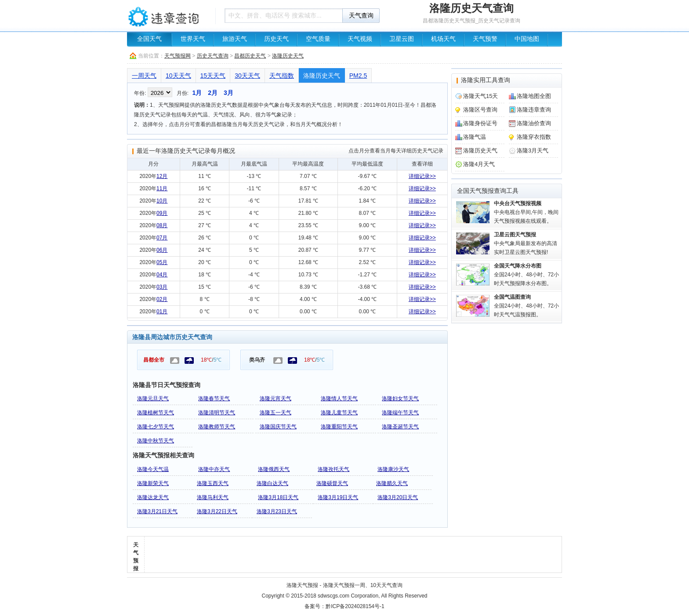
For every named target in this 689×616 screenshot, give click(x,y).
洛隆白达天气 (272, 483)
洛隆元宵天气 (276, 399)
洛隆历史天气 (288, 56)
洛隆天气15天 (480, 96)
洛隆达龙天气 (153, 497)
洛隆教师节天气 (217, 427)
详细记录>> (422, 176)
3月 (228, 93)
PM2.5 (358, 76)
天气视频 (360, 39)
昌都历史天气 (250, 56)
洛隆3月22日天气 (217, 511)
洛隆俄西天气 (274, 469)
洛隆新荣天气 (153, 483)
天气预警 (485, 39)
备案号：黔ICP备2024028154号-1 (344, 606)
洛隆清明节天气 (217, 413)
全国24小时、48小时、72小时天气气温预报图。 (526, 306)
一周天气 (144, 76)
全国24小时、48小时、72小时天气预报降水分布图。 (526, 275)
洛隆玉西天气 (213, 483)
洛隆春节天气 (214, 399)
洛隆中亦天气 (214, 469)
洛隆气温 (475, 137)
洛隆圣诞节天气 (400, 427)
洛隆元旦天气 (153, 399)
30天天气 (247, 76)
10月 (162, 201)
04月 (162, 275)
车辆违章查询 (169, 15)
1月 (197, 93)
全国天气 (149, 39)
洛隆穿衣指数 (534, 137)
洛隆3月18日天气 (278, 497)
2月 (213, 93)
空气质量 (318, 39)
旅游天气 (235, 39)
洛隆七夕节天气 (156, 427)
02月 (162, 299)
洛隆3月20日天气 (398, 497)
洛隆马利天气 (213, 497)
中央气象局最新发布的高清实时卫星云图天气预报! (526, 243)
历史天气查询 (213, 56)
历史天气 (276, 39)
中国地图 (527, 39)
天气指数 (282, 76)
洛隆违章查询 (534, 110)
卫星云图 (402, 39)
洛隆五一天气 (276, 413)
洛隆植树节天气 (156, 413)
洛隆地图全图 (534, 96)
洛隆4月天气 (479, 164)
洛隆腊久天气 (392, 483)
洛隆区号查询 (480, 110)
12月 (162, 176)
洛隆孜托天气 (334, 469)
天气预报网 (178, 56)
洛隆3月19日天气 (338, 497)
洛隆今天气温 (153, 469)
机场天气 (443, 39)
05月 (162, 262)
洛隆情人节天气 (339, 399)
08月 (162, 225)
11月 (162, 188)
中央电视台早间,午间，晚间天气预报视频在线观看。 (526, 212)
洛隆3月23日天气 (277, 511)
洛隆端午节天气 (400, 413)
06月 (162, 250)
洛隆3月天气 (533, 150)
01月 (162, 312)
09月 (162, 213)
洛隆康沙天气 (393, 469)
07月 (162, 238)
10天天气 (178, 76)
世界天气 (193, 39)
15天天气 (213, 76)
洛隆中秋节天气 (156, 441)
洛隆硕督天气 (332, 483)
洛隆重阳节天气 (339, 427)
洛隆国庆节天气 (278, 427)
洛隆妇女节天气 (400, 399)
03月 (162, 287)
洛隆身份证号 (480, 123)
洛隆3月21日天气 (157, 511)
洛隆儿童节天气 (339, 413)
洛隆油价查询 (534, 123)
